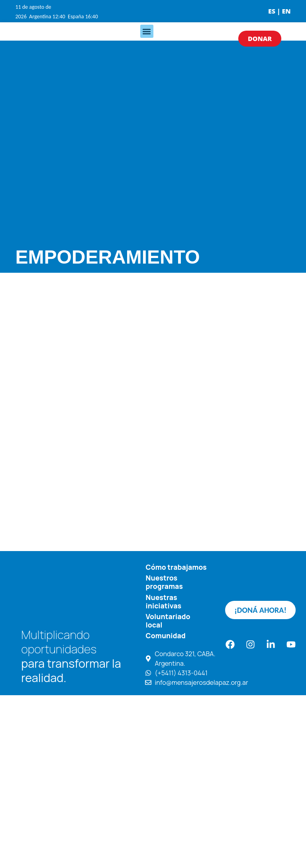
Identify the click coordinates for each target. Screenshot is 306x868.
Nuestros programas (164, 582)
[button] (147, 31)
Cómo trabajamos (176, 567)
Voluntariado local (168, 621)
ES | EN (280, 11)
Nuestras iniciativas (164, 601)
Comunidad (166, 635)
